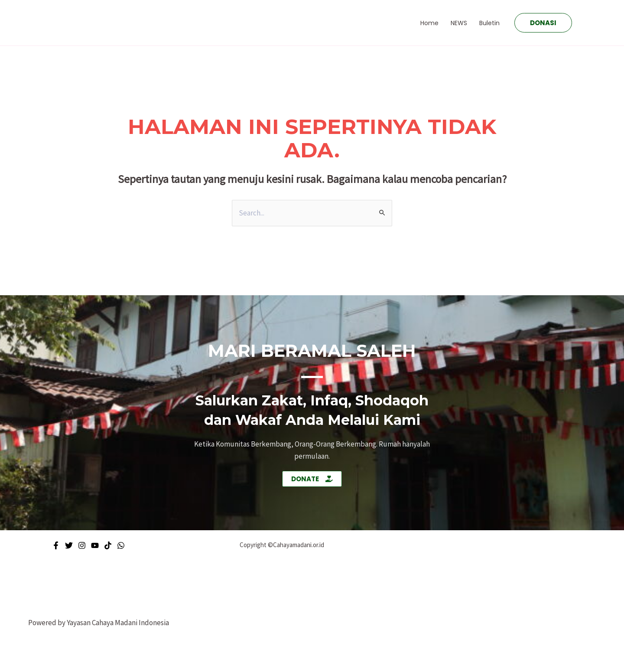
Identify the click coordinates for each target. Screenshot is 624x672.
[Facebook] (56, 545)
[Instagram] (82, 545)
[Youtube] (95, 545)
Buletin (489, 23)
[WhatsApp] (121, 545)
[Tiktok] (108, 545)
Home (429, 23)
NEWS (459, 23)
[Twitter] (69, 545)
